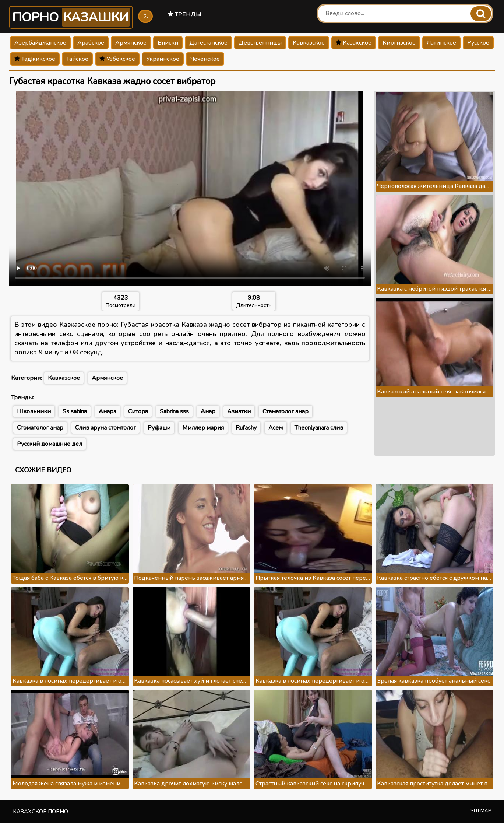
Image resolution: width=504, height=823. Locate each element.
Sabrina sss (174, 411)
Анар (208, 411)
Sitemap (481, 811)
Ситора (138, 411)
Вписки (168, 43)
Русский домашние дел (50, 444)
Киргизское (399, 43)
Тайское (77, 59)
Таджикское (35, 59)
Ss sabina (75, 411)
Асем (276, 428)
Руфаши (159, 428)
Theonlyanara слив (319, 428)
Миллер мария (203, 428)
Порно (71, 17)
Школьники (34, 411)
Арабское (91, 43)
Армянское (131, 43)
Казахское (354, 43)
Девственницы (260, 43)
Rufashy (246, 428)
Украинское (163, 59)
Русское (478, 43)
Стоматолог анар (40, 428)
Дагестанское (208, 43)
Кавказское (309, 43)
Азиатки (239, 411)
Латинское (441, 43)
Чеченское (205, 59)
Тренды (185, 14)
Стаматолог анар (286, 411)
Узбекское (117, 59)
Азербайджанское (40, 43)
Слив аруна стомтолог (105, 428)
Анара (108, 411)
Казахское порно (40, 812)
